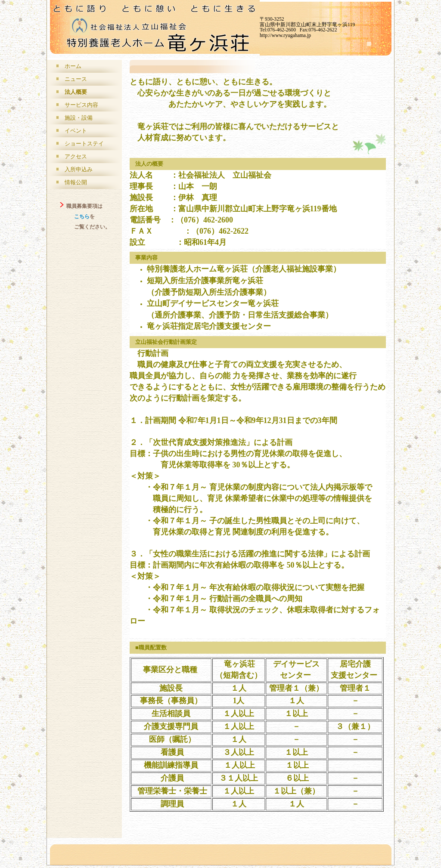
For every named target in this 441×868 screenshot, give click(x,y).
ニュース (76, 79)
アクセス (76, 156)
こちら (82, 217)
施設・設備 (79, 118)
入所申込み (79, 169)
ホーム (73, 66)
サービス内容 (81, 105)
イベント (76, 131)
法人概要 (76, 92)
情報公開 (76, 182)
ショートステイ (84, 144)
